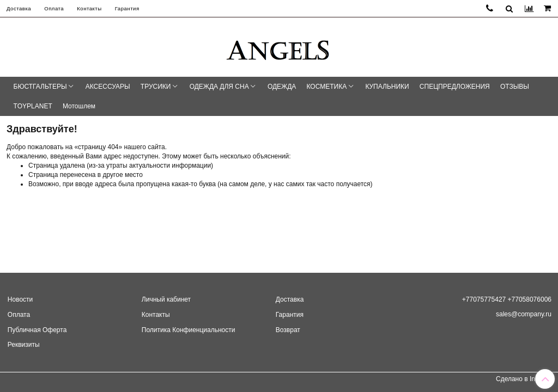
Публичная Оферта (37, 330)
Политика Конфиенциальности (189, 330)
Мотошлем (79, 106)
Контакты (89, 8)
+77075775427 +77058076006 (507, 299)
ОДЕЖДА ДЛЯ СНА (219, 87)
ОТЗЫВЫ (515, 87)
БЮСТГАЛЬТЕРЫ (40, 87)
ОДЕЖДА (282, 87)
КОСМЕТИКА (327, 87)
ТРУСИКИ (156, 87)
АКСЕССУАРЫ (108, 87)
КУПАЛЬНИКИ (387, 87)
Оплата (54, 8)
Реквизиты (24, 345)
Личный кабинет (166, 299)
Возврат (288, 330)
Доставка (19, 8)
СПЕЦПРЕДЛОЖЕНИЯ (455, 87)
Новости (20, 299)
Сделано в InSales (524, 379)
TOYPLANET (33, 106)
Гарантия (127, 8)
